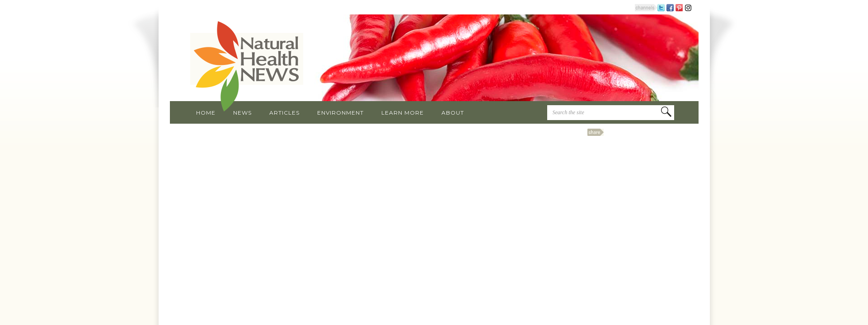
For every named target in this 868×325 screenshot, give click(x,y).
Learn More (403, 113)
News (242, 113)
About (453, 113)
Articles (284, 113)
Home (206, 113)
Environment (340, 113)
